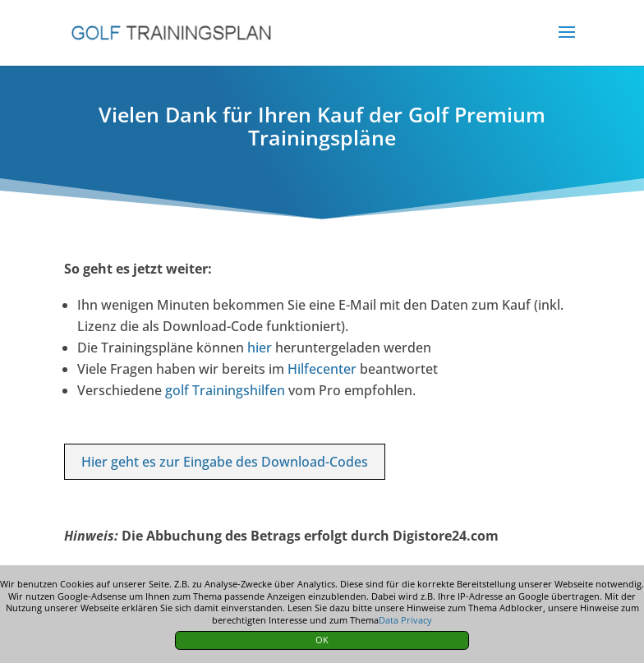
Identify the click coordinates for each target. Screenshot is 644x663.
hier (260, 348)
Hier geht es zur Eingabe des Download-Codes (225, 462)
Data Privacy (405, 620)
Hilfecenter (322, 369)
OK (322, 640)
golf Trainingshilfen (225, 390)
